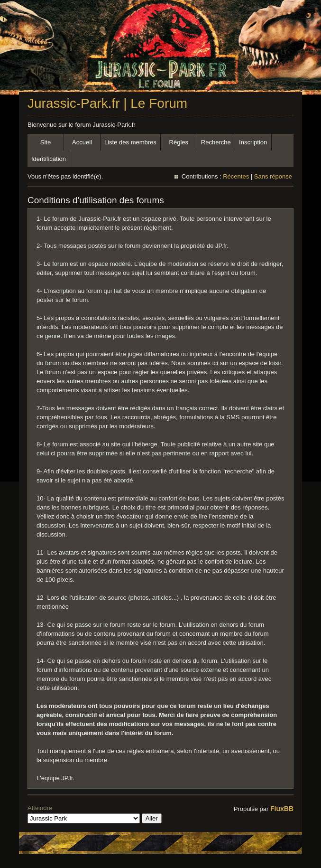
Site (46, 142)
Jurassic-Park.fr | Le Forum (107, 103)
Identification (49, 159)
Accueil (82, 142)
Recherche (216, 142)
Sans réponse (273, 176)
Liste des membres (130, 142)
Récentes (236, 176)
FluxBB (282, 809)
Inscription (253, 142)
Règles (179, 142)
